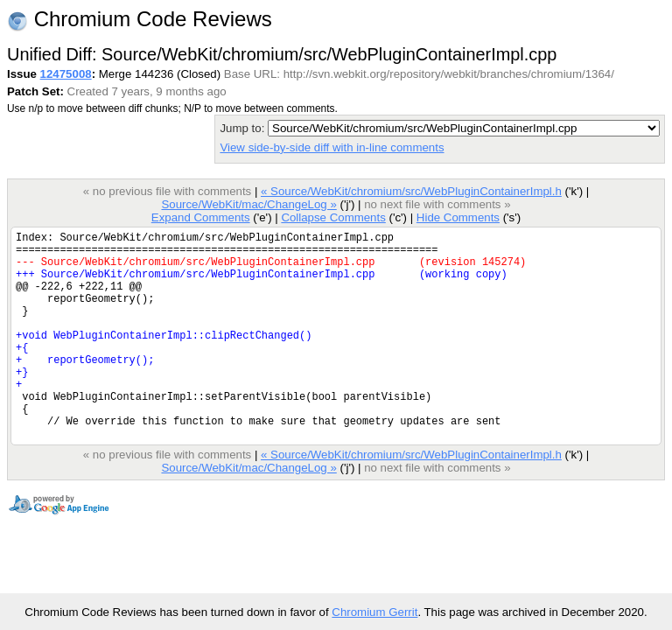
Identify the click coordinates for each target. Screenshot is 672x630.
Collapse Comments (333, 217)
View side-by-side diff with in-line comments (332, 147)
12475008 (66, 74)
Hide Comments (458, 217)
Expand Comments (201, 217)
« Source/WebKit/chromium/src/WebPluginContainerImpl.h (411, 191)
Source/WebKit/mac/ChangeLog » (248, 204)
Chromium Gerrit (374, 612)
